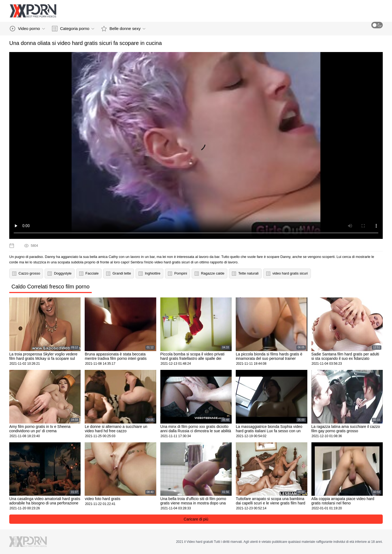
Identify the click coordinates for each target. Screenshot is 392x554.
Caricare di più (196, 519)
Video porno (27, 29)
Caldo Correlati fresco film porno (50, 287)
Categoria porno (73, 29)
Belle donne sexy (123, 29)
